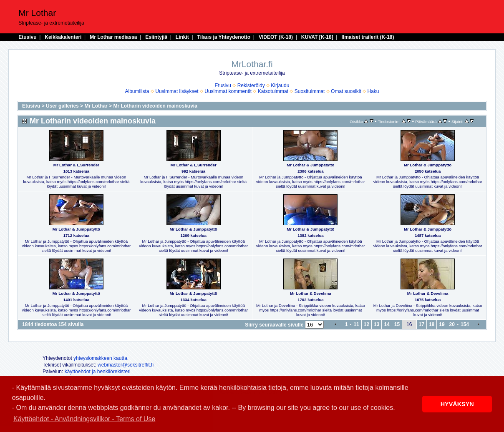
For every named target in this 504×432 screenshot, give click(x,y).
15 (397, 324)
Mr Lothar (96, 106)
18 (432, 324)
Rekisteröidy (251, 85)
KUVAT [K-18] (317, 37)
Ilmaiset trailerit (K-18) (368, 37)
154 (465, 324)
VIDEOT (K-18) (276, 37)
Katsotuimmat (273, 91)
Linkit (182, 37)
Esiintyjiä (156, 37)
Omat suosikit (346, 91)
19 (442, 324)
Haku (373, 91)
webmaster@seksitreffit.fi (126, 365)
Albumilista (137, 91)
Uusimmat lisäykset (177, 91)
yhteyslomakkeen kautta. (101, 358)
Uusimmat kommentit (228, 91)
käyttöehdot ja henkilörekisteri (98, 372)
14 (387, 324)
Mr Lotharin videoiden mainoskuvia (155, 106)
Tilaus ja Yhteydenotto (224, 37)
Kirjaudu (280, 85)
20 (452, 324)
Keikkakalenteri (63, 37)
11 (356, 324)
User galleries (62, 106)
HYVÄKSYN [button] (457, 404)
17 (422, 324)
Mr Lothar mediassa (113, 37)
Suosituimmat (310, 91)
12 (367, 324)
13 (377, 324)
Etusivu (27, 37)
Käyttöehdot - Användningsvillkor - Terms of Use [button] (84, 419)
